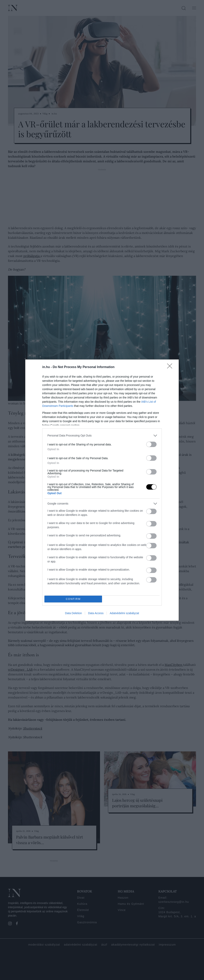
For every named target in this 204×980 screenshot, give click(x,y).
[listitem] (102, 436)
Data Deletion (73, 613)
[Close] (171, 367)
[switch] (151, 444)
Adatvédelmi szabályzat (124, 613)
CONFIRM (73, 599)
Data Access (96, 613)
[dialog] (102, 490)
